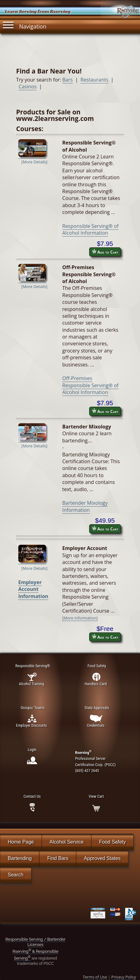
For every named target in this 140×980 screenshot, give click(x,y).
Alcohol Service (67, 842)
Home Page (21, 842)
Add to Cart (105, 252)
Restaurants (94, 80)
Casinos (28, 86)
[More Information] (80, 618)
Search (16, 875)
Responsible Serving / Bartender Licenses (35, 942)
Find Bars (58, 858)
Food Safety (112, 842)
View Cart (96, 796)
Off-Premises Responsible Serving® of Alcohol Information (90, 385)
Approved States (102, 858)
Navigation (24, 25)
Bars (67, 80)
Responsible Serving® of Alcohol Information (90, 229)
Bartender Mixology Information (85, 506)
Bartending (20, 858)
